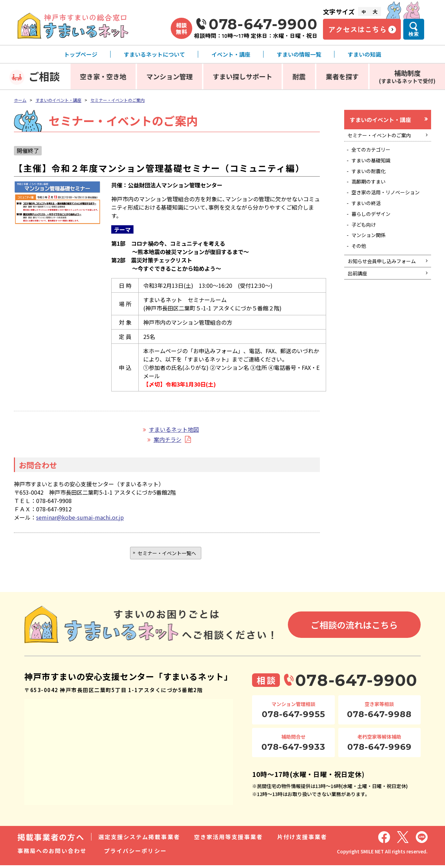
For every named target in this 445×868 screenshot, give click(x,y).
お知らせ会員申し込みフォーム (384, 292)
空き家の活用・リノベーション (389, 207)
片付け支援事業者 (302, 839)
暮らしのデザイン (375, 234)
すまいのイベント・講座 (58, 100)
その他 (361, 271)
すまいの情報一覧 (299, 54)
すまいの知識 (364, 54)
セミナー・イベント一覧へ (167, 554)
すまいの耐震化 (372, 179)
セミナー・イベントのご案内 (118, 100)
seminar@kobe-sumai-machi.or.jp (80, 517)
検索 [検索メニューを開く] (414, 34)
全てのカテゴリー (375, 154)
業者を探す (342, 76)
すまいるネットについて (154, 54)
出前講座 (359, 311)
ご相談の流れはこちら (354, 627)
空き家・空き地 (103, 76)
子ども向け (366, 247)
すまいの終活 (369, 222)
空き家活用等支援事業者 (229, 839)
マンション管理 (169, 76)
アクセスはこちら (357, 29)
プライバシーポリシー (135, 853)
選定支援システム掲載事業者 (139, 839)
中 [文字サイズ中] (364, 12)
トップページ (81, 54)
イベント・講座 (231, 54)
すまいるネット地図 (174, 429)
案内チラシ (168, 439)
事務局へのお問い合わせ (52, 853)
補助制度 (407, 76)
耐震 (299, 76)
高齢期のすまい (372, 191)
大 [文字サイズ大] (375, 11)
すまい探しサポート (242, 76)
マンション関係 (372, 259)
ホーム (20, 100)
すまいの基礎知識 (375, 167)
